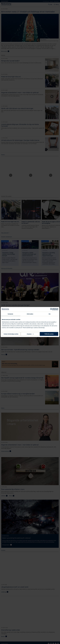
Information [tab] (30, 314)
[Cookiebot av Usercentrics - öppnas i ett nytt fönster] (51, 309)
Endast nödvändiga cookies (11, 334)
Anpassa (30, 334)
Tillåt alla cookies (49, 334)
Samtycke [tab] (10, 314)
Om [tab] (50, 314)
